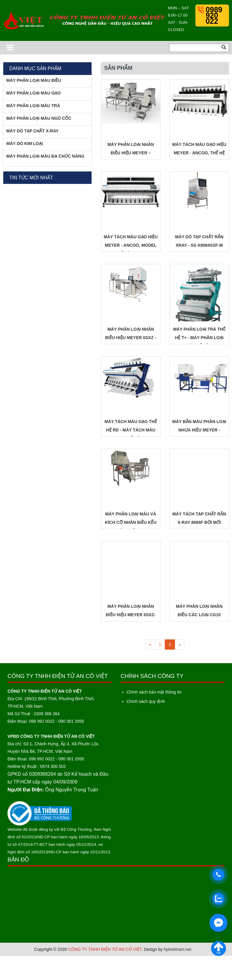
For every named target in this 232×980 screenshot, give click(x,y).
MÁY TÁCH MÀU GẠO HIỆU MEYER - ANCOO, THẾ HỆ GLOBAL (199, 153)
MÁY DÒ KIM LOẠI (25, 144)
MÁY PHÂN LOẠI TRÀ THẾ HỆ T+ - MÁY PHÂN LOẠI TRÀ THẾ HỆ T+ (199, 338)
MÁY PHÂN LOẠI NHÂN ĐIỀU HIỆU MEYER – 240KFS (131, 153)
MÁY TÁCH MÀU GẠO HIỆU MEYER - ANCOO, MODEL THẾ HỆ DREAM (131, 245)
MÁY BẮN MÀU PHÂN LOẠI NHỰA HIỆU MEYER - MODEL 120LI (199, 430)
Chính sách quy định (146, 701)
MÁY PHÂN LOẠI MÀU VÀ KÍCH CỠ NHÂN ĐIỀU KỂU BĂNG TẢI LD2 (131, 522)
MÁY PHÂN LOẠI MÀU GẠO (33, 93)
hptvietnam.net (178, 949)
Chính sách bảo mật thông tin (154, 692)
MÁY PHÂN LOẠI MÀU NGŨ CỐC (39, 118)
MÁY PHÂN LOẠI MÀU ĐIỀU (34, 80)
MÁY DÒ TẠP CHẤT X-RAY (32, 131)
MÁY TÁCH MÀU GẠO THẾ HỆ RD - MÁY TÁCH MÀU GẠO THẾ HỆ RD (131, 430)
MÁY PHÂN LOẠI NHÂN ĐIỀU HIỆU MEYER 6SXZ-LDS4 (131, 615)
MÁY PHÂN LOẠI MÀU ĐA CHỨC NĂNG (45, 156)
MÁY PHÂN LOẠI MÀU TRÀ (33, 106)
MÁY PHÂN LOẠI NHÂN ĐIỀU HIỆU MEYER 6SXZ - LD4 (131, 338)
